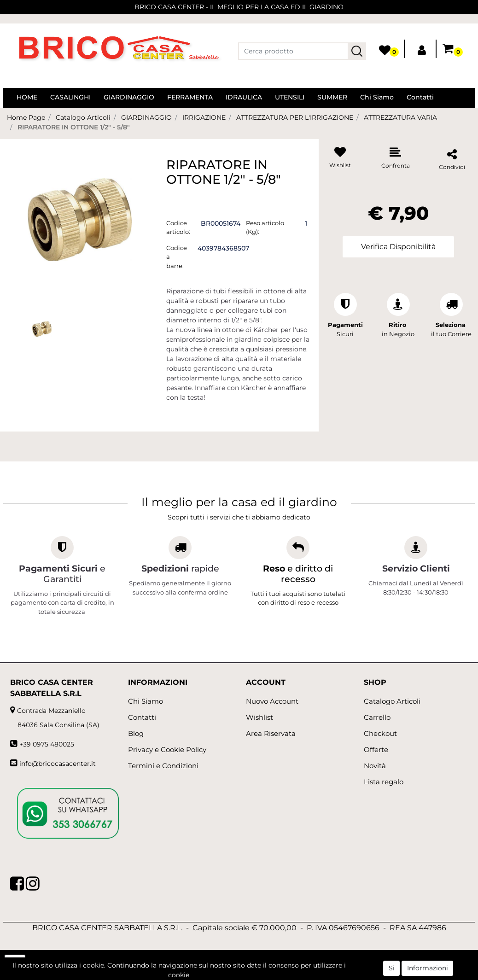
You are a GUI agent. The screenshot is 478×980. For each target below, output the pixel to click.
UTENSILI (290, 97)
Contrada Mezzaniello (51, 711)
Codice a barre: (177, 257)
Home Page (26, 117)
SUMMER (332, 97)
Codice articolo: (178, 227)
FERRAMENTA (190, 97)
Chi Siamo (377, 97)
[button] (357, 51)
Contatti (420, 97)
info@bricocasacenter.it (58, 764)
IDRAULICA (244, 97)
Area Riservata (271, 733)
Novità (375, 766)
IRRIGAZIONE (204, 117)
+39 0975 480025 (47, 744)
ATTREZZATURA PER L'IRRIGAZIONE (295, 117)
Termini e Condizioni (163, 766)
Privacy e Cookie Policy (167, 750)
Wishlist (259, 717)
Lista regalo (384, 782)
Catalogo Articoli (83, 117)
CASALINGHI (70, 97)
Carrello (377, 717)
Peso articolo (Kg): (265, 227)
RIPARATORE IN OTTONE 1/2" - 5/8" (74, 127)
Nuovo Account (272, 701)
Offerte (376, 750)
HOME (27, 97)
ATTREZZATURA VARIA (400, 117)
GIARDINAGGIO (129, 97)
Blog (136, 733)
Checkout (380, 733)
